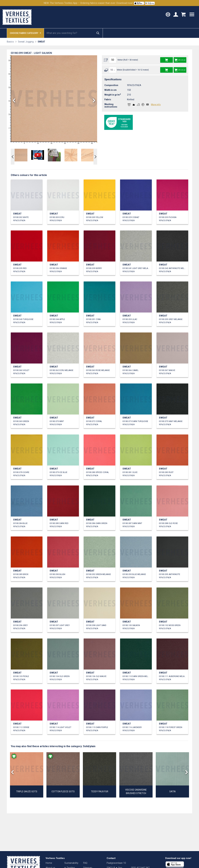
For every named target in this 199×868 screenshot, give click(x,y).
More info (156, 105)
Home (49, 863)
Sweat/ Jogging (26, 42)
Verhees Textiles (17, 17)
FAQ (85, 863)
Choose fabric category (25, 33)
